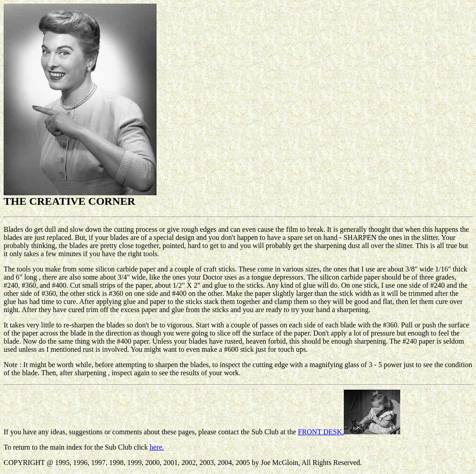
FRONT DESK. (349, 432)
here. (157, 447)
